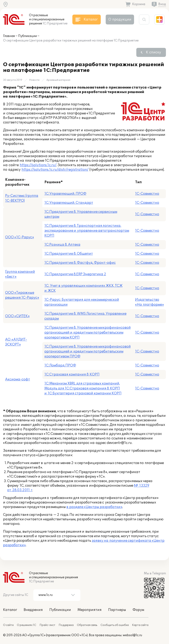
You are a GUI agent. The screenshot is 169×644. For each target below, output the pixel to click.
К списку (153, 52)
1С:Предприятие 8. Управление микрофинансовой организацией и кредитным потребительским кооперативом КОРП (88, 333)
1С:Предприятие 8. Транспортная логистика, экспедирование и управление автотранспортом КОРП (87, 231)
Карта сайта (140, 625)
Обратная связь (87, 625)
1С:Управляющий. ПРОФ (65, 194)
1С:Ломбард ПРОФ (60, 365)
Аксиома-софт (18, 379)
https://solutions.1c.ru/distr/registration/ (55, 170)
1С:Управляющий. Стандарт (69, 203)
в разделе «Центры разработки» (94, 507)
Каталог (10, 610)
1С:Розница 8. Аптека (62, 245)
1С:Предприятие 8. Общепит (69, 254)
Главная (9, 36)
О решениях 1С (27, 625)
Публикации (27, 36)
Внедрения (33, 610)
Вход (162, 4)
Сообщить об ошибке (115, 625)
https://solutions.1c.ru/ (38, 165)
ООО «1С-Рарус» (20, 237)
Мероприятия (90, 610)
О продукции (120, 20)
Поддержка (66, 625)
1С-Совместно (147, 194)
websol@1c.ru (132, 635)
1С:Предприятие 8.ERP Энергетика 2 (75, 274)
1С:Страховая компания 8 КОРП (72, 374)
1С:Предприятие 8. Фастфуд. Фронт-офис (80, 263)
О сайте (8, 625)
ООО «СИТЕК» (17, 316)
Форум (138, 610)
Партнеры (117, 610)
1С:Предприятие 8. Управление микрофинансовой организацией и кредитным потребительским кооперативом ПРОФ (88, 351)
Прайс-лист (47, 625)
